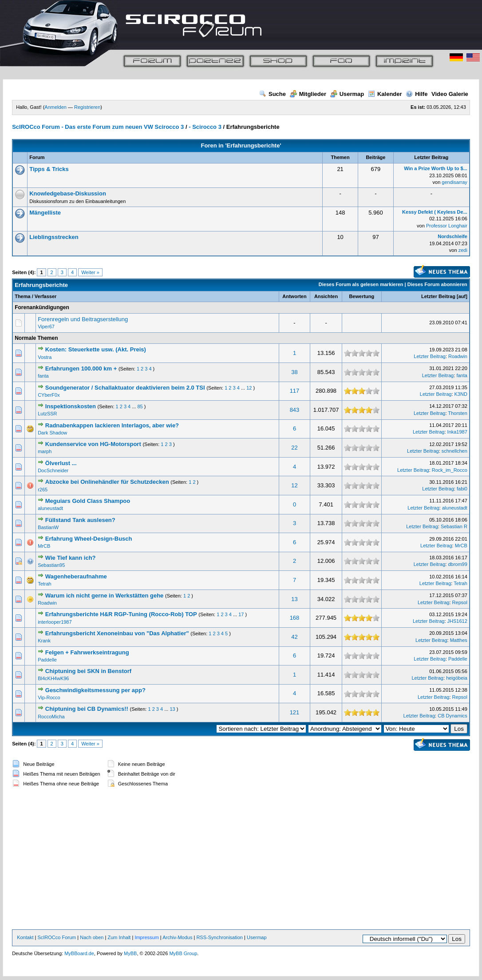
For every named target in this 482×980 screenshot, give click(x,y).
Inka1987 (457, 432)
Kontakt (25, 937)
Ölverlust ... (61, 463)
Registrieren (87, 107)
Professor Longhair (447, 226)
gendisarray (454, 182)
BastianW (48, 527)
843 (295, 410)
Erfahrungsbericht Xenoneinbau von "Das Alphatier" (117, 633)
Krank (44, 641)
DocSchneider (53, 470)
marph (45, 451)
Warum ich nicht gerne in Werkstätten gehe (105, 596)
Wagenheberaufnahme (76, 576)
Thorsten (457, 413)
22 (294, 448)
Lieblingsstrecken (54, 237)
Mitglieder (308, 94)
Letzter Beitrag (438, 296)
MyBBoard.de (79, 953)
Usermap (347, 94)
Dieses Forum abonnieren (437, 284)
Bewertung (361, 296)
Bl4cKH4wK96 (53, 678)
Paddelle (47, 660)
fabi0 (462, 489)
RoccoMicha (51, 717)
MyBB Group (183, 953)
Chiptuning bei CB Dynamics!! (87, 709)
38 (294, 372)
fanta (43, 376)
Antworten (294, 296)
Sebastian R (454, 526)
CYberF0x (49, 395)
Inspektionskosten (71, 406)
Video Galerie (450, 94)
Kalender (385, 94)
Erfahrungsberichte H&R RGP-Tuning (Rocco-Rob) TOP (121, 614)
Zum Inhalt (119, 937)
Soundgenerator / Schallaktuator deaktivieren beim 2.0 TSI (125, 388)
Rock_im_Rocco (450, 470)
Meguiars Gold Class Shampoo (88, 501)
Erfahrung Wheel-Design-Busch (89, 539)
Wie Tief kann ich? (71, 558)
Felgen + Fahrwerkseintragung (87, 652)
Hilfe (417, 94)
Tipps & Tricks (49, 169)
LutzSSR (47, 414)
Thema (22, 296)
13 (294, 599)
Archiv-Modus (177, 937)
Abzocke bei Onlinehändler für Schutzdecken (107, 482)
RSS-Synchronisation (219, 937)
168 (295, 618)
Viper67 (46, 327)
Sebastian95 (51, 565)
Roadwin (458, 356)
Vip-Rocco (49, 697)
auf (462, 296)
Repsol (460, 602)
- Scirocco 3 (205, 127)
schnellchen (454, 451)
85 (140, 406)
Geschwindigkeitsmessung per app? (95, 690)
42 (294, 637)
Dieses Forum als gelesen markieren (361, 284)
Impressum (146, 937)
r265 (43, 490)
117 (295, 391)
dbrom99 (457, 564)
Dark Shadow (52, 433)
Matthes (459, 640)
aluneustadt (50, 508)
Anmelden (55, 107)
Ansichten (326, 296)
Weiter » (90, 272)
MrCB (44, 546)
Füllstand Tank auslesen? (80, 520)
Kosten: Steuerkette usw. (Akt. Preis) (96, 349)
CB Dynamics (452, 716)
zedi (463, 250)
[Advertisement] (241, 859)
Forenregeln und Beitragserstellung (83, 319)
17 (241, 614)
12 (249, 388)
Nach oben (92, 937)
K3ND (461, 394)
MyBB (130, 953)
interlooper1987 (55, 622)
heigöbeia (457, 678)
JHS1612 (457, 621)
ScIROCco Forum (57, 937)
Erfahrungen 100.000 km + (81, 368)
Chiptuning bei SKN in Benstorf (88, 671)
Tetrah (45, 584)
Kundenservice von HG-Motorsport (93, 444)
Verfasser (46, 296)
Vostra (45, 357)
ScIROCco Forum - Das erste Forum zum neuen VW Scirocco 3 (98, 127)
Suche (273, 94)
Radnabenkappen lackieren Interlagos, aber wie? (112, 425)
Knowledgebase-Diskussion (68, 193)
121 (295, 712)
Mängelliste (45, 213)
